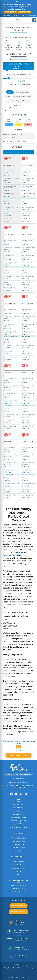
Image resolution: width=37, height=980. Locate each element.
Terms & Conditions (19, 968)
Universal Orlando (11, 555)
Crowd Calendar (18, 811)
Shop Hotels (10, 12)
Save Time (12, 84)
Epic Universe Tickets (19, 841)
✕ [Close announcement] (35, 2)
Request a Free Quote (18, 868)
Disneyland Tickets (18, 824)
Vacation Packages (18, 808)
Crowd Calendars (18, 862)
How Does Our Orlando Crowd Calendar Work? (18, 66)
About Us (19, 871)
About (18, 972)
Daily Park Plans (18, 865)
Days (22, 81)
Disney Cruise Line (19, 814)
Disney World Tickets (18, 805)
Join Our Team (18, 906)
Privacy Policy (8, 968)
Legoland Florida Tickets (19, 889)
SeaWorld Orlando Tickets (18, 885)
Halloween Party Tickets (18, 817)
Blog (18, 875)
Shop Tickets (24, 12)
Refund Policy (29, 968)
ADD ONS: (19, 105)
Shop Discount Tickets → (19, 755)
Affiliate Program (18, 912)
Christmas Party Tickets (18, 821)
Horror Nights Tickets (18, 848)
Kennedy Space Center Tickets (18, 892)
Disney (20, 552)
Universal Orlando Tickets (19, 838)
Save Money (24, 84)
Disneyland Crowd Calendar (18, 827)
